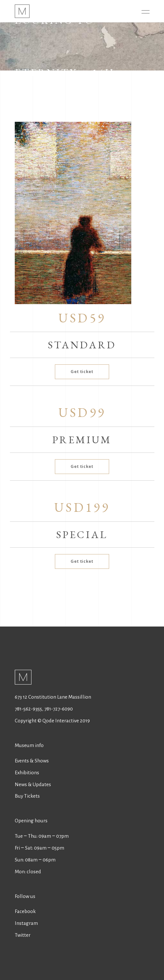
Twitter (23, 935)
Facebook (25, 911)
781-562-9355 (28, 709)
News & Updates (33, 784)
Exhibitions (27, 772)
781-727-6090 (59, 709)
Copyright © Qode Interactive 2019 (52, 721)
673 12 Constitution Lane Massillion (53, 697)
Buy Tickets (27, 796)
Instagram (26, 923)
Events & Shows (32, 761)
